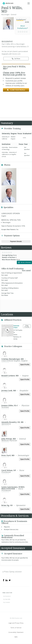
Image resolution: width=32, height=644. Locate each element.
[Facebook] (4, 580)
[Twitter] (10, 580)
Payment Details (16, 241)
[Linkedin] (7, 580)
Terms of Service (16, 628)
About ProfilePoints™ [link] (23, 27)
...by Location (6, 602)
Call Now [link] (16, 59)
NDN (16, 637)
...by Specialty (6, 599)
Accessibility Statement (16, 632)
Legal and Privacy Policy (16, 623)
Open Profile (25, 365)
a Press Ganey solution (12, 572)
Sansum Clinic (16, 327)
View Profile (27, 326)
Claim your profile (16, 90)
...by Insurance (7, 596)
